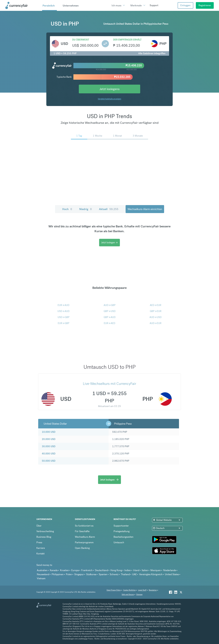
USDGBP (64, 317)
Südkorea (91, 574)
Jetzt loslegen (109, 242)
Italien (145, 570)
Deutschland (101, 570)
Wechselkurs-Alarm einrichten (145, 209)
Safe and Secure (128, 595)
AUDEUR (156, 323)
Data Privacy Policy (114, 590)
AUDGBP (110, 305)
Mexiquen (156, 570)
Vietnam (41, 578)
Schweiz (114, 574)
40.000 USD (49, 454)
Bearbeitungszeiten (123, 537)
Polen (69, 574)
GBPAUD (110, 317)
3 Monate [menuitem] (138, 136)
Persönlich (49, 6)
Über (39, 526)
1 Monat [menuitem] (117, 136)
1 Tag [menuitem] (79, 136)
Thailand (125, 574)
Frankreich (87, 570)
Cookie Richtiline (129, 590)
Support (154, 5)
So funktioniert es (84, 526)
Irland (136, 570)
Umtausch (119, 542)
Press (39, 542)
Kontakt (40, 554)
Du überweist (81, 40)
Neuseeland (43, 574)
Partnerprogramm (84, 542)
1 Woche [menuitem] (97, 136)
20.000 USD (49, 439)
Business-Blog (44, 537)
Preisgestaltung (122, 531)
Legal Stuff (142, 590)
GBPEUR (156, 311)
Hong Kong (116, 570)
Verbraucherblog (45, 531)
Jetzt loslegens (109, 89)
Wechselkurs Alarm (85, 537)
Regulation (153, 590)
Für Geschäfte (82, 531)
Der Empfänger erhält (127, 40)
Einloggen (185, 5)
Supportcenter (121, 526)
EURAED (109, 323)
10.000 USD (49, 432)
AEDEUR (156, 305)
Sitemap (139, 595)
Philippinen (58, 574)
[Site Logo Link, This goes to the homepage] (23, 5)
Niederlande (170, 570)
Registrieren (205, 5)
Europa (75, 570)
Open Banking (82, 548)
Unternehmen (71, 6)
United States (172, 574)
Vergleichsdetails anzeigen (109, 99)
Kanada (54, 570)
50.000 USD (49, 461)
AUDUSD (156, 317)
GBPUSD (110, 311)
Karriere (41, 548)
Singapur (79, 574)
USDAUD (63, 311)
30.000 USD (49, 446)
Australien (42, 570)
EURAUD (63, 305)
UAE (134, 574)
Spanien (103, 574)
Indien (128, 570)
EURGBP (64, 323)
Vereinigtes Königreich (151, 574)
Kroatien (64, 570)
